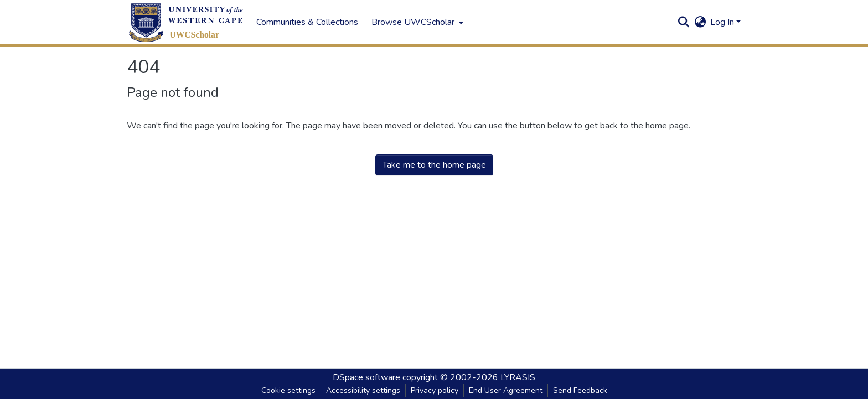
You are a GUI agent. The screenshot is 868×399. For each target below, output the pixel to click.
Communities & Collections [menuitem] (307, 22)
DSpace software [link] (366, 377)
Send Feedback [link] (580, 390)
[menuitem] (416, 22)
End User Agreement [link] (506, 390)
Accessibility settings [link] (363, 390)
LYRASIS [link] (518, 377)
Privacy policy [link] (435, 390)
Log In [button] (723, 22)
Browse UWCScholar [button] (413, 22)
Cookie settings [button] (288, 390)
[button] (186, 22)
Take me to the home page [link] (434, 165)
